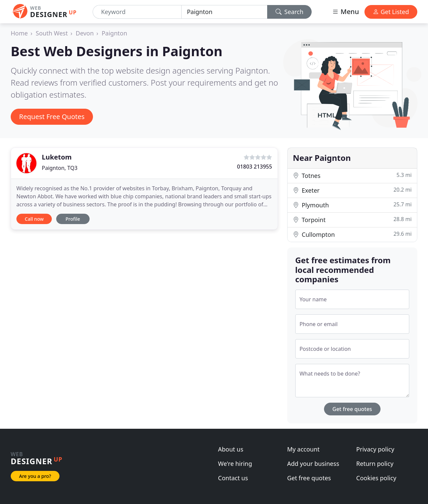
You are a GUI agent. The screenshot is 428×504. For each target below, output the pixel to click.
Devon (85, 33)
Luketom (57, 157)
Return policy (375, 464)
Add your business (313, 464)
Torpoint (352, 220)
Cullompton (352, 234)
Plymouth (352, 205)
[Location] (224, 12)
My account (303, 449)
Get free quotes (352, 409)
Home (19, 33)
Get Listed (391, 12)
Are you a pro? (35, 476)
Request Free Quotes (52, 117)
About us (231, 449)
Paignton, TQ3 (60, 168)
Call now (34, 219)
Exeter (352, 190)
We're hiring (235, 464)
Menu (345, 12)
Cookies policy (376, 478)
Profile (73, 219)
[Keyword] (137, 12)
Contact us (233, 478)
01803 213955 (255, 167)
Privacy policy (375, 449)
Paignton (114, 33)
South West (52, 33)
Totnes (352, 175)
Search (290, 12)
